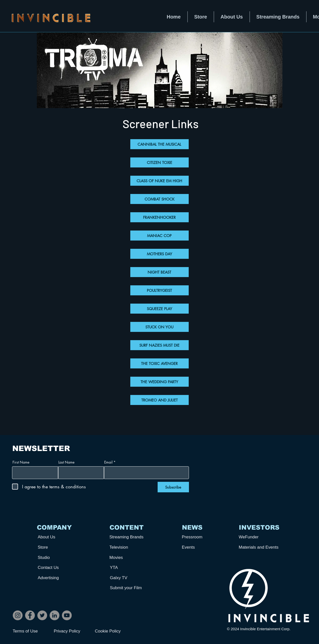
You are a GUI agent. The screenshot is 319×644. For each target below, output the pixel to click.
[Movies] (128, 558)
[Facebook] (30, 615)
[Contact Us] (56, 568)
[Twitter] (42, 615)
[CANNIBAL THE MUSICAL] (159, 144)
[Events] (200, 547)
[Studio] (56, 558)
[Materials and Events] (261, 547)
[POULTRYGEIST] (159, 290)
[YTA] (129, 568)
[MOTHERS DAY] (159, 254)
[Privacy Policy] (72, 631)
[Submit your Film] (129, 588)
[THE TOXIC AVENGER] (159, 363)
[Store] (56, 547)
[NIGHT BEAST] (159, 272)
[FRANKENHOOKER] (159, 217)
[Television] (128, 547)
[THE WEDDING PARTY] (159, 382)
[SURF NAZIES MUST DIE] (159, 345)
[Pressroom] (200, 537)
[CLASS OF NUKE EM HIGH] (159, 181)
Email (108, 462)
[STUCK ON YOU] (159, 327)
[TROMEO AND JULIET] (159, 400)
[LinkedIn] (55, 615)
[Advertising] (56, 578)
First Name (21, 462)
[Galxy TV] (129, 578)
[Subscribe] (173, 487)
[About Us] (56, 537)
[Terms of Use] (31, 631)
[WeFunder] (257, 537)
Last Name (66, 462)
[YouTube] (67, 615)
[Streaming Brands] (128, 537)
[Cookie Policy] (113, 631)
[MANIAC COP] (159, 236)
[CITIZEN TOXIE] (159, 162)
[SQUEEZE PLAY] (159, 309)
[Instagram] (18, 615)
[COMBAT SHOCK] (159, 199)
